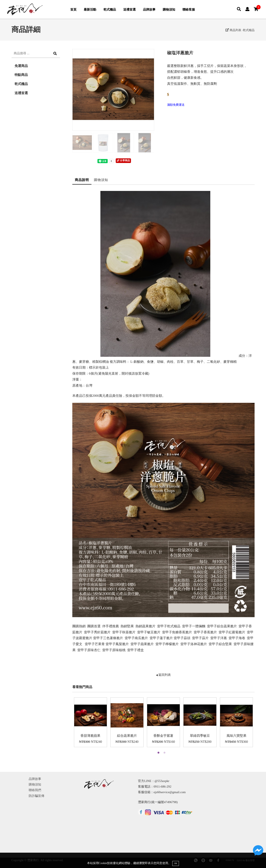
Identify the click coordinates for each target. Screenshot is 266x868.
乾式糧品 (110, 9)
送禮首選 (129, 9)
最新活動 (90, 9)
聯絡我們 (35, 790)
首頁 (73, 9)
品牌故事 (149, 9)
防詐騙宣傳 (36, 796)
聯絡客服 (189, 9)
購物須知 (169, 9)
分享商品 (123, 160)
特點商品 (21, 75)
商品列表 (233, 30)
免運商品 (21, 66)
